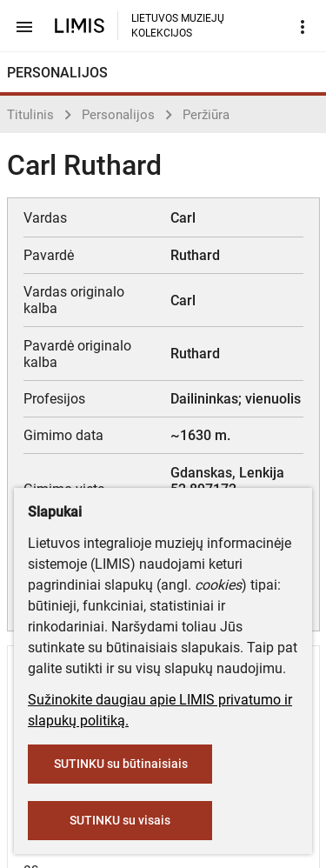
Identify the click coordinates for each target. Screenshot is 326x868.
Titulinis (30, 115)
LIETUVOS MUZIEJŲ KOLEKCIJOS (178, 26)
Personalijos (118, 115)
